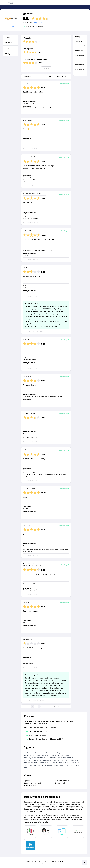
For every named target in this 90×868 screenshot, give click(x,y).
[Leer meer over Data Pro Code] (30, 832)
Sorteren (51, 77)
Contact (46, 861)
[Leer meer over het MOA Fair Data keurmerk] (46, 832)
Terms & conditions (56, 861)
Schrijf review (37, 23)
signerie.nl (61, 783)
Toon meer (46, 68)
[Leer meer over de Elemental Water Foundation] (30, 845)
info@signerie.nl (63, 781)
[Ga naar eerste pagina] (32, 706)
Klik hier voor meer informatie (41, 820)
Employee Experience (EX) (39, 811)
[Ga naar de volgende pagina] (53, 706)
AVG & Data (37, 861)
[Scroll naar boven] (85, 863)
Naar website (11, 26)
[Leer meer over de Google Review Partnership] (78, 832)
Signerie (28, 14)
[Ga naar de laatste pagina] (60, 706)
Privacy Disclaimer (26, 861)
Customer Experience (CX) (58, 809)
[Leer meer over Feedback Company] (62, 832)
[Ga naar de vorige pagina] (39, 706)
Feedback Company (46, 864)
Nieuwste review (62, 77)
